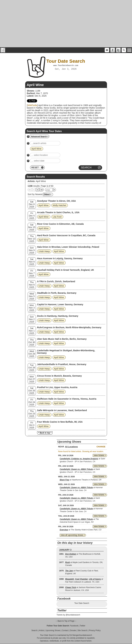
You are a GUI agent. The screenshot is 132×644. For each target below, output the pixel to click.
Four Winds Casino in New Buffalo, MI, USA (60, 422)
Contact (65, 630)
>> (42, 190)
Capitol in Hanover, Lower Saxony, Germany (60, 304)
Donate (73, 630)
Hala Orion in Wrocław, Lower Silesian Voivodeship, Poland (68, 247)
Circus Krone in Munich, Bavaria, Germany (59, 376)
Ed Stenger (74, 635)
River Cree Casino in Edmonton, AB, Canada (60, 224)
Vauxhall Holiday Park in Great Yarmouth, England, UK (66, 270)
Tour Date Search (82, 603)
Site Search (82, 630)
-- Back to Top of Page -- (66, 621)
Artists (41, 630)
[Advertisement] (66, 24)
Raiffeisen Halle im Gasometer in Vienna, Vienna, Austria (67, 399)
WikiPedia (32, 105)
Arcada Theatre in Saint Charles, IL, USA (58, 212)
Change (101, 447)
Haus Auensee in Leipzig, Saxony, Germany (60, 258)
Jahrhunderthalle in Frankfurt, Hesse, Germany (62, 364)
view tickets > (100, 455)
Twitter (83, 626)
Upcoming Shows (53, 630)
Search (34, 630)
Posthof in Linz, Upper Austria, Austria (57, 387)
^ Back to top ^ (45, 433)
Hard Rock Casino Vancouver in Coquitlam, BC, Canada (66, 235)
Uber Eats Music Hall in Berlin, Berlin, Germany (62, 339)
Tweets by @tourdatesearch (68, 615)
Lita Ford (57, 217)
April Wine (41, 181)
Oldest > (48, 194)
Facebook (74, 626)
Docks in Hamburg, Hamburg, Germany (58, 316)
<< (30, 190)
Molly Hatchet (60, 205)
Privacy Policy (95, 630)
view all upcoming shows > (73, 535)
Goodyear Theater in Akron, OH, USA (56, 201)
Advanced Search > (40, 137)
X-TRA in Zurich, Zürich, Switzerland (56, 281)
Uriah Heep (44, 251)
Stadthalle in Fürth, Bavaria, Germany (57, 293)
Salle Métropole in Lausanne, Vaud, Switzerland (62, 410)
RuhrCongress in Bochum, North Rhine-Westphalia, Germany (69, 327)
